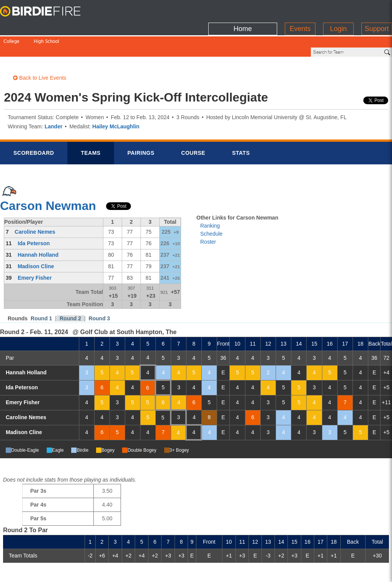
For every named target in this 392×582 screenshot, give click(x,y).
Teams (91, 127)
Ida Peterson (34, 217)
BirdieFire (48, 11)
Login (338, 10)
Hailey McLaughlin (116, 100)
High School (46, 26)
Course (193, 127)
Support (376, 10)
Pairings (141, 127)
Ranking (210, 200)
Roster (208, 216)
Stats (241, 127)
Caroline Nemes (35, 206)
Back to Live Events (40, 52)
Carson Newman (48, 180)
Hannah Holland (38, 229)
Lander (53, 100)
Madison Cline (36, 240)
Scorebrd (34, 127)
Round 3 (99, 292)
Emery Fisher (35, 252)
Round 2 (70, 292)
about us (296, 571)
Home (243, 10)
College (11, 26)
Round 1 (41, 292)
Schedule (211, 208)
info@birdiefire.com (344, 571)
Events (300, 10)
